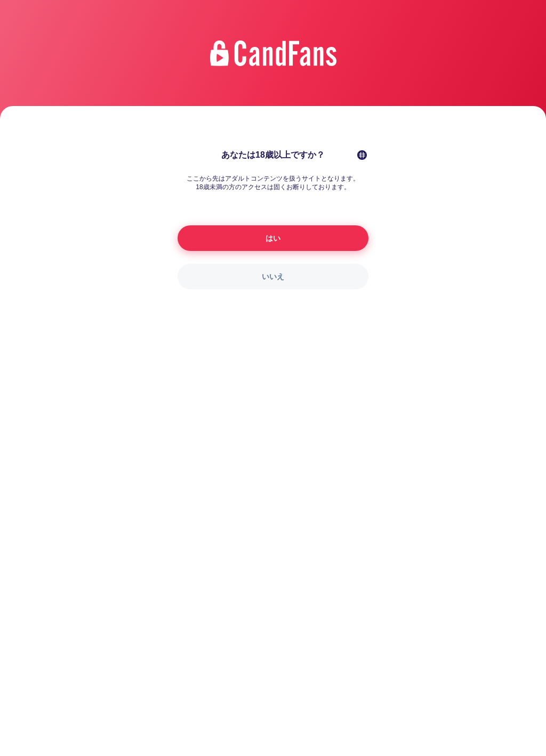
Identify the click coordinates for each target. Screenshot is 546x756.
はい (273, 238)
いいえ (273, 277)
